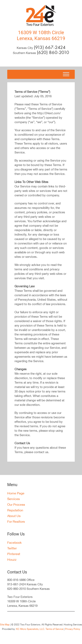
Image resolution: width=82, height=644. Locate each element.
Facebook (14, 542)
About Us (14, 516)
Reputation (15, 510)
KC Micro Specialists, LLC (30, 629)
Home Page (16, 493)
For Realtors (16, 521)
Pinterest (14, 554)
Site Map (5, 625)
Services (13, 499)
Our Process (16, 504)
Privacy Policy (72, 629)
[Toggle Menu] (66, 74)
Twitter (12, 548)
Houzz (12, 559)
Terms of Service (54, 629)
